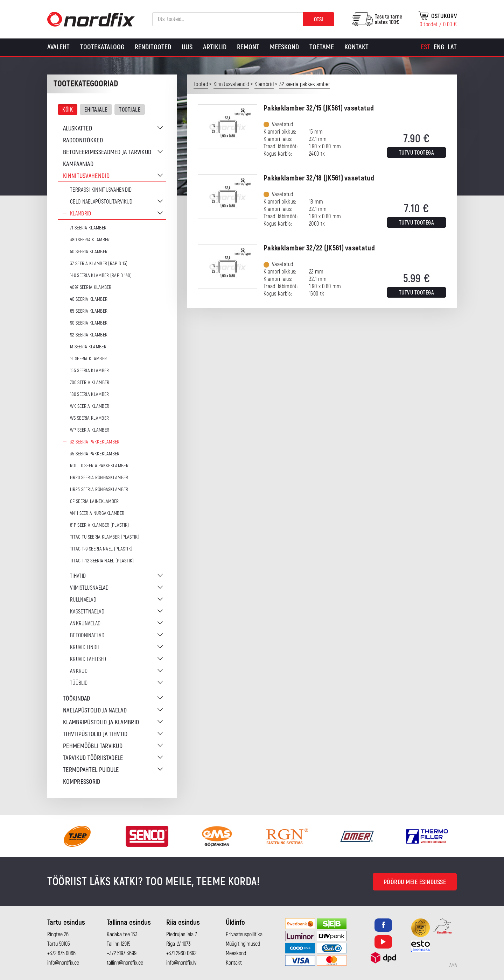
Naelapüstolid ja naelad (95, 711)
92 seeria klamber (89, 335)
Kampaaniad (78, 164)
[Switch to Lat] (452, 47)
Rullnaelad (83, 600)
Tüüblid (79, 683)
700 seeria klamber (90, 382)
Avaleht (58, 47)
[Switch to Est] (425, 47)
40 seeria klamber (89, 299)
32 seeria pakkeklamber (95, 442)
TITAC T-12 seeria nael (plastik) (102, 561)
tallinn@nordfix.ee (125, 963)
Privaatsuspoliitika (244, 935)
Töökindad (77, 699)
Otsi (318, 20)
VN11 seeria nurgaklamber (97, 513)
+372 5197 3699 (122, 953)
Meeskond (284, 47)
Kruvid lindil (85, 647)
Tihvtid (78, 576)
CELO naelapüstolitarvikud (101, 202)
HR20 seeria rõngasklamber (99, 478)
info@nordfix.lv (181, 963)
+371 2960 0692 (181, 953)
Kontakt (356, 47)
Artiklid (215, 47)
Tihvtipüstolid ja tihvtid (95, 734)
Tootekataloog (102, 47)
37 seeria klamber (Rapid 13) (99, 264)
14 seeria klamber (88, 359)
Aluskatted (78, 129)
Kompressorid (82, 782)
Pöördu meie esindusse (415, 882)
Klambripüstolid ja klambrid (101, 722)
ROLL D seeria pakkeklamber (99, 466)
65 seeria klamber (89, 311)
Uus (187, 47)
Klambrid (80, 214)
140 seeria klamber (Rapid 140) (101, 275)
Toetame (322, 47)
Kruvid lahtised (88, 659)
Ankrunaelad (85, 624)
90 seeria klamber (89, 323)
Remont (248, 47)
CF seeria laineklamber (94, 501)
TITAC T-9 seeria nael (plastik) (101, 549)
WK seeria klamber (90, 406)
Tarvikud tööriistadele (93, 758)
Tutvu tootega (417, 153)
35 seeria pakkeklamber (95, 454)
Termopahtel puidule (91, 770)
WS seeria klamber (89, 418)
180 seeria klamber (89, 394)
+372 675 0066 (61, 953)
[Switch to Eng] (439, 47)
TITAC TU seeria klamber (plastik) (105, 537)
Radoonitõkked (83, 140)
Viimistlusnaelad (89, 588)
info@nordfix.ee (63, 963)
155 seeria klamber (89, 371)
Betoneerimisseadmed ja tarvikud (107, 152)
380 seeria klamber (90, 240)
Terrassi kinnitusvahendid (101, 190)
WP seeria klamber (90, 430)
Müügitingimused (243, 944)
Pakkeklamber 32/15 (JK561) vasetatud (319, 108)
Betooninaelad (87, 635)
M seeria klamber (88, 347)
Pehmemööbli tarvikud (93, 746)
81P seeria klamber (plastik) (99, 525)
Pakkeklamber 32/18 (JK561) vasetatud (319, 178)
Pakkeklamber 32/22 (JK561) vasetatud (319, 248)
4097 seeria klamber (91, 287)
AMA (453, 965)
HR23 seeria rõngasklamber (99, 489)
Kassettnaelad (87, 612)
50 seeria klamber (89, 252)
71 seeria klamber (88, 228)
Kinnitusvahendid (86, 176)
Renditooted (153, 47)
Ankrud (79, 671)
